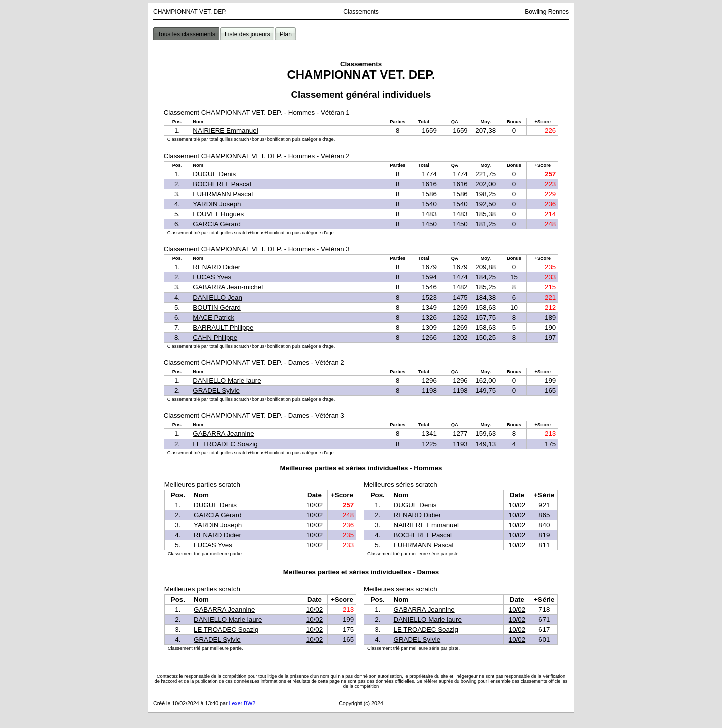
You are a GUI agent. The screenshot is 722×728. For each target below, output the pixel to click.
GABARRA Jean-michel (228, 287)
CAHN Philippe (215, 337)
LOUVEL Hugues (218, 214)
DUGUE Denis (214, 174)
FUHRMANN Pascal (223, 194)
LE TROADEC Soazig (225, 444)
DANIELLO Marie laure (227, 381)
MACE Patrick (213, 317)
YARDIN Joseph (217, 204)
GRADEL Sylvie (216, 391)
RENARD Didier (216, 267)
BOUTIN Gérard (217, 307)
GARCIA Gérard (217, 224)
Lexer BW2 (242, 703)
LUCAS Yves (212, 277)
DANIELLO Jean (217, 297)
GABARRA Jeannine (223, 434)
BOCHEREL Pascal (222, 184)
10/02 (315, 505)
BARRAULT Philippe (223, 327)
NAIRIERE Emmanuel (225, 131)
